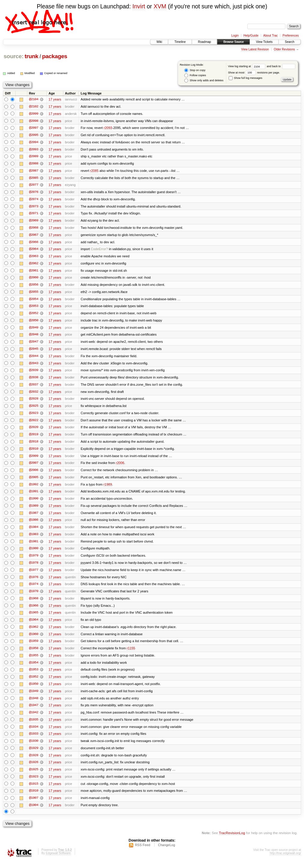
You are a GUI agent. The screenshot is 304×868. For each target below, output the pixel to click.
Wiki (159, 42)
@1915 (34, 790)
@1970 (34, 596)
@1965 (34, 618)
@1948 (34, 704)
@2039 (34, 373)
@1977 (34, 574)
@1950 (34, 690)
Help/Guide (251, 36)
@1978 (34, 567)
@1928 (34, 762)
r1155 (131, 654)
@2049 (34, 330)
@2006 (34, 474)
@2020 (34, 430)
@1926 (34, 769)
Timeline (180, 42)
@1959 (34, 646)
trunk (32, 56)
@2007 (34, 466)
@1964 (34, 625)
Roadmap (205, 42)
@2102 (34, 106)
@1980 (34, 553)
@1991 (34, 495)
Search (290, 42)
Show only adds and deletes (204, 81)
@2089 (34, 157)
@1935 (34, 726)
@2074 (34, 200)
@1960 (34, 639)
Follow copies (195, 75)
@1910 (34, 798)
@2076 (34, 193)
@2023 (34, 416)
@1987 (34, 517)
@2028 (34, 402)
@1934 (34, 733)
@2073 (34, 207)
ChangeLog (166, 852)
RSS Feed (143, 852)
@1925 (34, 776)
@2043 (34, 366)
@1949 (34, 697)
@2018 (34, 445)
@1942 (34, 718)
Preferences (291, 36)
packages (55, 56)
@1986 (34, 524)
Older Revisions (284, 49)
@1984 (34, 531)
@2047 (34, 344)
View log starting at (247, 66)
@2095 (34, 135)
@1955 (34, 661)
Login (235, 36)
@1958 (34, 654)
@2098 (34, 121)
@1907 (34, 805)
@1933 (34, 740)
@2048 (34, 337)
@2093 (34, 150)
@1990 (34, 502)
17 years (55, 99)
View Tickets (264, 42)
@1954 (34, 668)
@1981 (34, 546)
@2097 (34, 128)
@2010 (34, 452)
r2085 (94, 171)
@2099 (34, 114)
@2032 (34, 394)
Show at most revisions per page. (254, 73)
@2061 (34, 272)
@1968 (34, 603)
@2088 (34, 164)
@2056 (34, 286)
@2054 (34, 301)
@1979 (34, 560)
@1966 (34, 610)
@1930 (34, 747)
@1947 (34, 711)
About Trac (270, 36)
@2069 (34, 222)
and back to (281, 66)
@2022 (34, 423)
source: (14, 56)
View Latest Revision (255, 49)
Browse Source (233, 42)
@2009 (34, 459)
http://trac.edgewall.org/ (285, 860)
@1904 (34, 812)
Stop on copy (195, 70)
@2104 (34, 99)
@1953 (34, 675)
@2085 (34, 178)
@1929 (34, 754)
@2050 (34, 322)
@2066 (34, 243)
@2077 (34, 186)
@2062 (34, 265)
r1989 (108, 488)
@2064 (34, 250)
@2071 (34, 214)
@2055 (34, 294)
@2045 (34, 351)
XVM (160, 6)
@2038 (34, 380)
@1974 (34, 589)
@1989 (34, 510)
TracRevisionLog (232, 840)
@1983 (34, 538)
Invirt (139, 6)
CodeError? (99, 250)
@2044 (34, 358)
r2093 (108, 128)
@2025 (34, 409)
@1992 (34, 488)
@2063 (34, 258)
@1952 (34, 682)
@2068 (34, 229)
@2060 (34, 279)
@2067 (34, 236)
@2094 (34, 142)
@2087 (34, 171)
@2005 (34, 481)
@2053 (34, 308)
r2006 (120, 466)
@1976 (34, 582)
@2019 (34, 438)
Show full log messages (245, 78)
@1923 (34, 783)
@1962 (34, 632)
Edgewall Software (58, 860)
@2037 (34, 387)
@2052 (34, 315)
